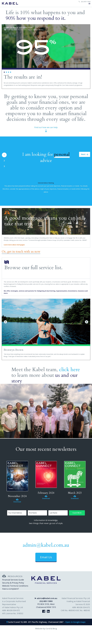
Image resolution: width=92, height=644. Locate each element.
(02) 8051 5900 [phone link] (85, 2)
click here (70, 370)
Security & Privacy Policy (13, 583)
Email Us (46, 557)
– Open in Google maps (75, 622)
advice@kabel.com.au (46, 598)
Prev (4, 57)
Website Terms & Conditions (15, 586)
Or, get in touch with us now (21, 252)
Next (88, 57)
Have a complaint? (10, 589)
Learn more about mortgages (14, 245)
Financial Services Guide (13, 580)
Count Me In (77, 513)
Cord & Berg (51, 629)
